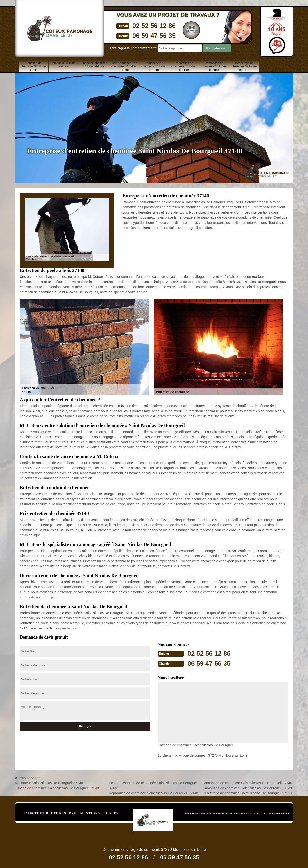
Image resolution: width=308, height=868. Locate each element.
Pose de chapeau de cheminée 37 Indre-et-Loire (124, 66)
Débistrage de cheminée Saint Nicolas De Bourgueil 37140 (247, 793)
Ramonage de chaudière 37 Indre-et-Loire (154, 66)
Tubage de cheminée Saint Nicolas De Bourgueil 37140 (57, 788)
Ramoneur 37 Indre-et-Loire (64, 65)
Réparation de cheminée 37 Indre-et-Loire (184, 66)
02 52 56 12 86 (144, 25)
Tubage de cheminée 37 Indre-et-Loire (94, 65)
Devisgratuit (183, 30)
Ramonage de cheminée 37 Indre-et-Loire (214, 66)
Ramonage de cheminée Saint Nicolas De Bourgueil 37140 (247, 788)
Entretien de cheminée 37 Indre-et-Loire (33, 66)
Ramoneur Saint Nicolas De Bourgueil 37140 (49, 782)
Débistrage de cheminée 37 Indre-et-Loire (244, 66)
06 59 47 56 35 (144, 35)
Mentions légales (99, 813)
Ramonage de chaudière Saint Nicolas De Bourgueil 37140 (247, 782)
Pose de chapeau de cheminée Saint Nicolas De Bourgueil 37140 (153, 785)
